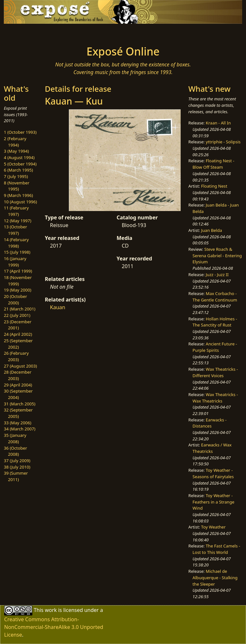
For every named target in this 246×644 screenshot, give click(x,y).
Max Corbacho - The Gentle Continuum (215, 297)
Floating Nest (214, 186)
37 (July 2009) (17, 461)
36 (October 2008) (15, 451)
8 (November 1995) (17, 186)
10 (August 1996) (20, 202)
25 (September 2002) (18, 344)
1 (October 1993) (20, 132)
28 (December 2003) (18, 375)
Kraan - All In (218, 123)
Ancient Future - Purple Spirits (215, 347)
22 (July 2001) (17, 315)
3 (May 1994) (16, 151)
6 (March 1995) (18, 170)
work (51, 610)
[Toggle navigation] (24, 33)
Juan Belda (212, 230)
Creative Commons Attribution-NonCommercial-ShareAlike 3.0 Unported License (54, 627)
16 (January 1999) (15, 262)
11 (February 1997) (16, 211)
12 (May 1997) (18, 221)
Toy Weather (213, 527)
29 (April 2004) (18, 385)
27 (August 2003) (20, 366)
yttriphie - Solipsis (223, 142)
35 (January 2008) (15, 438)
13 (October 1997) (15, 230)
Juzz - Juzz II (217, 275)
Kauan (58, 307)
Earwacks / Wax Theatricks (212, 448)
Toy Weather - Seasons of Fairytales (213, 473)
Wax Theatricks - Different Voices (215, 372)
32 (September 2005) (18, 413)
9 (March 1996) (18, 195)
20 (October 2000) (15, 300)
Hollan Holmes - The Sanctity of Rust (215, 322)
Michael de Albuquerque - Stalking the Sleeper (215, 577)
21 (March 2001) (20, 309)
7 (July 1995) (16, 176)
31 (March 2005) (20, 404)
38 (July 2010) (17, 467)
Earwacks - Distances (209, 423)
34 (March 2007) (20, 429)
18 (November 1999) (18, 281)
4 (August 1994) (19, 157)
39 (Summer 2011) (16, 476)
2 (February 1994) (15, 142)
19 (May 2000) (18, 290)
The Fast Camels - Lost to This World (216, 549)
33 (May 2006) (18, 423)
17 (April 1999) (18, 271)
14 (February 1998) (16, 243)
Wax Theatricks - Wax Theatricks (215, 398)
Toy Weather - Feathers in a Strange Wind (213, 502)
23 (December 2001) (18, 325)
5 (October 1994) (20, 164)
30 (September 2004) (18, 394)
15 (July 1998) (17, 252)
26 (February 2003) (16, 356)
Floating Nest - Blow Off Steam (213, 164)
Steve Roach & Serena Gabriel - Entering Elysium (217, 255)
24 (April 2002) (18, 334)
